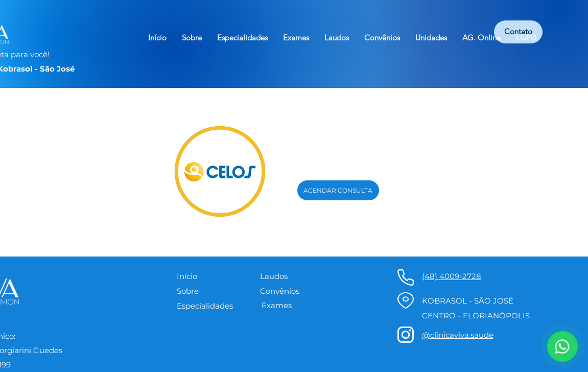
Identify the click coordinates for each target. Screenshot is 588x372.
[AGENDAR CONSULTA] (338, 190)
